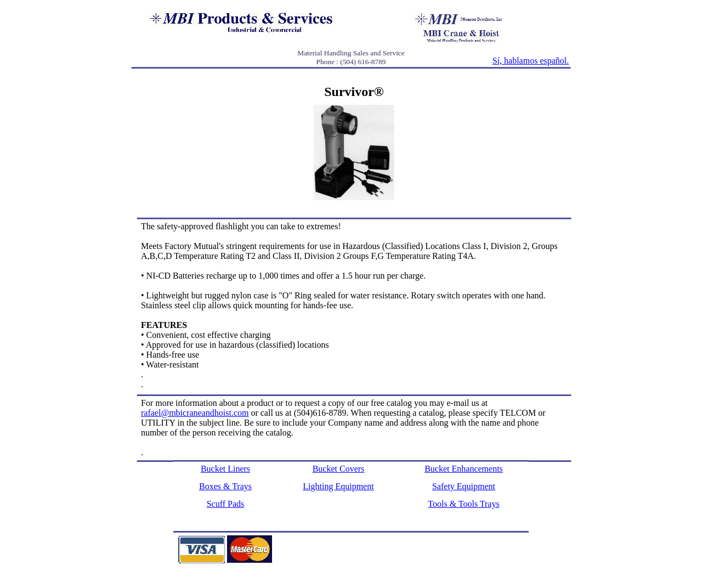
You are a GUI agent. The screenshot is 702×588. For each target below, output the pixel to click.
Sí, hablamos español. (531, 61)
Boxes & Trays (225, 486)
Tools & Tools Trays (463, 504)
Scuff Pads (226, 504)
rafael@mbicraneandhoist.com (195, 413)
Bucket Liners (225, 469)
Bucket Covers (339, 469)
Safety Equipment (464, 486)
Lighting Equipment (338, 486)
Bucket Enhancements (464, 469)
